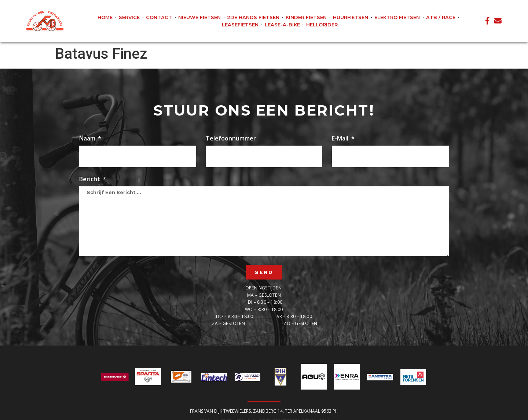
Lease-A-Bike (282, 25)
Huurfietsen (351, 17)
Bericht (90, 180)
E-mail (341, 139)
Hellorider (322, 25)
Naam (88, 139)
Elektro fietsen (397, 17)
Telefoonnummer (231, 139)
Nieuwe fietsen (199, 17)
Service (129, 17)
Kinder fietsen (306, 17)
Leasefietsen (240, 25)
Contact (159, 17)
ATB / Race (441, 17)
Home (105, 17)
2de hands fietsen (253, 17)
